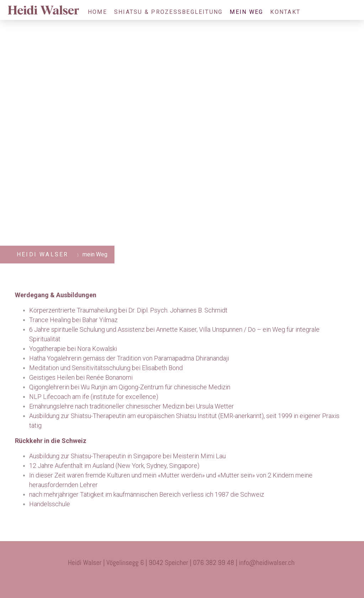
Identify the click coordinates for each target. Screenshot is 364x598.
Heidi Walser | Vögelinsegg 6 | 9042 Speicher (128, 562)
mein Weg (246, 12)
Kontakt (285, 12)
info (244, 562)
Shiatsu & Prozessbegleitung (168, 12)
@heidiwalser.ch (272, 562)
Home (97, 12)
